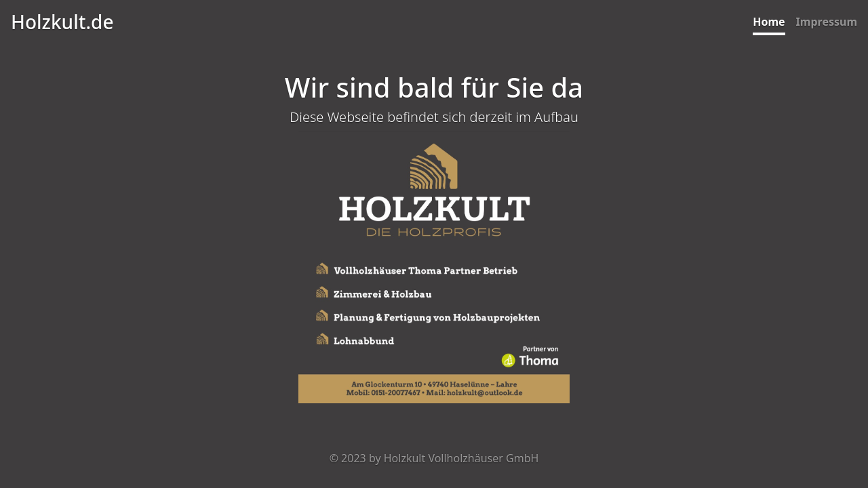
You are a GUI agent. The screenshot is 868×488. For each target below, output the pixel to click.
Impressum (827, 22)
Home (769, 22)
